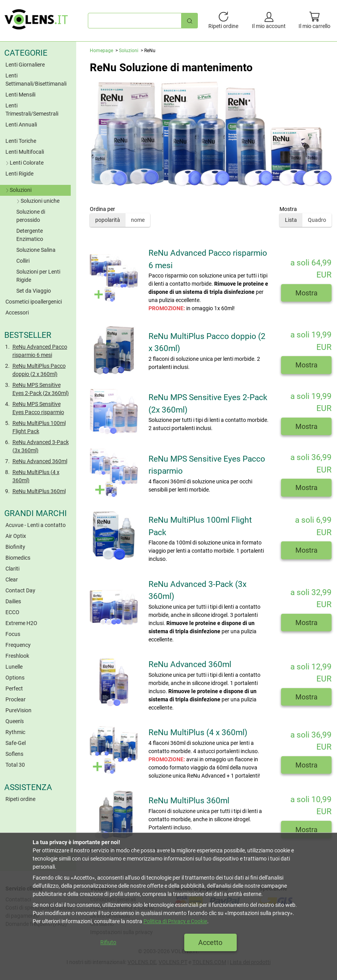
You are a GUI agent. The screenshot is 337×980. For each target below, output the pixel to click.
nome (138, 220)
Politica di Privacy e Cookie (175, 921)
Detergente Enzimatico (30, 235)
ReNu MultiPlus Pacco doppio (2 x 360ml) (39, 370)
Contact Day (20, 590)
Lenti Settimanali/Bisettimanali (36, 80)
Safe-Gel (16, 743)
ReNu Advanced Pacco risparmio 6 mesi (40, 351)
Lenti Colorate (24, 163)
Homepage (101, 51)
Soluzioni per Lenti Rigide (38, 276)
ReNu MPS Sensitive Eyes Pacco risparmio (38, 408)
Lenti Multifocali (25, 152)
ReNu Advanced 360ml (40, 461)
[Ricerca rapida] (190, 20)
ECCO (12, 612)
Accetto (210, 942)
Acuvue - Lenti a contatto (36, 525)
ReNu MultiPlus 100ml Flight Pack (39, 427)
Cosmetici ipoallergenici (34, 302)
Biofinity (15, 547)
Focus (13, 634)
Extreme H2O (21, 623)
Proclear (16, 699)
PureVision (18, 710)
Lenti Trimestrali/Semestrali (32, 110)
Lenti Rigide (19, 174)
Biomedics (18, 558)
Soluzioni (18, 190)
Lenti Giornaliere (25, 65)
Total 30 (15, 765)
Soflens (14, 754)
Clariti (12, 569)
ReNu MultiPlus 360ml (39, 491)
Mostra (306, 293)
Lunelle (14, 667)
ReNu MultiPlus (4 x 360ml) (36, 476)
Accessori (17, 313)
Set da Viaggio (34, 291)
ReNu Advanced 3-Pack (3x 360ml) (41, 446)
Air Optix (16, 536)
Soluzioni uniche (37, 201)
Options (15, 678)
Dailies (13, 601)
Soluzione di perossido (31, 216)
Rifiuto (108, 942)
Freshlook (17, 656)
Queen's (15, 721)
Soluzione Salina (36, 250)
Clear (12, 580)
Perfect (14, 688)
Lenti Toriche (21, 141)
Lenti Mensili (20, 95)
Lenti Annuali (21, 125)
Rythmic (15, 732)
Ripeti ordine (20, 799)
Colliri (23, 261)
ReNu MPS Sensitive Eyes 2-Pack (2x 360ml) (41, 389)
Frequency (18, 645)
